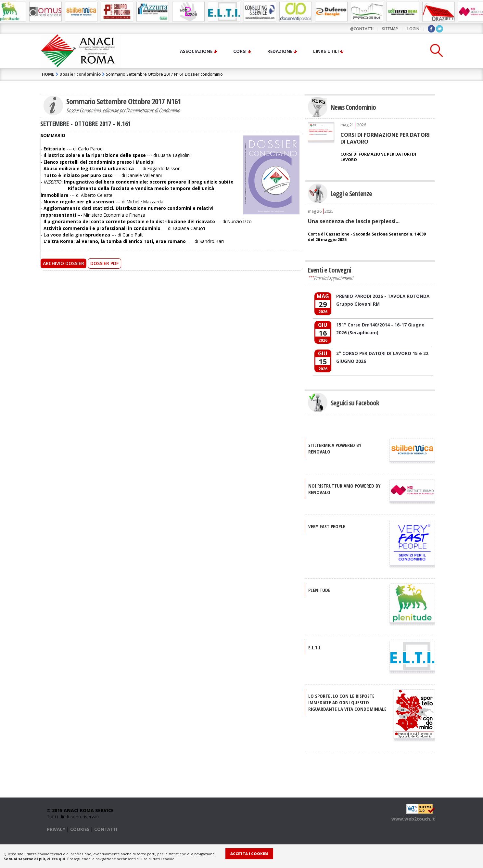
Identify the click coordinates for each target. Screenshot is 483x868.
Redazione (280, 51)
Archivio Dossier (64, 263)
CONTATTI (106, 829)
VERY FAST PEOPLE (327, 526)
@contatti (362, 29)
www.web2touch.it (413, 819)
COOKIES (80, 829)
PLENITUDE (319, 590)
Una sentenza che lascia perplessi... (354, 221)
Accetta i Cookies (249, 854)
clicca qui (56, 859)
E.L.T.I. (315, 647)
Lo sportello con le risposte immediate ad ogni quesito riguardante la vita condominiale (347, 702)
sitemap (390, 29)
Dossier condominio (80, 74)
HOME (48, 74)
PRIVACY (56, 829)
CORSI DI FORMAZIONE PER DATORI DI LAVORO (385, 138)
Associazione (196, 51)
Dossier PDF (104, 263)
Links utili (326, 51)
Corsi (240, 51)
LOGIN (413, 29)
